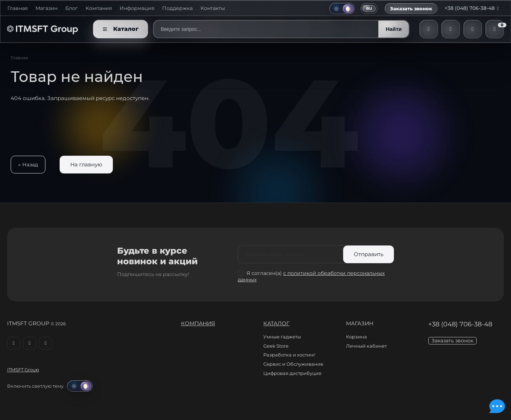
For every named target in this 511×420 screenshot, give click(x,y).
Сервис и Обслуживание (293, 364)
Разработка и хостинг (289, 355)
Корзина (356, 337)
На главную (86, 164)
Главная (18, 8)
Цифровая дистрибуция (292, 373)
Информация (137, 8)
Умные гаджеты (282, 337)
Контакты (213, 8)
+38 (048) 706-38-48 (473, 8)
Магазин (46, 8)
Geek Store (276, 346)
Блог (72, 8)
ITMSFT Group (23, 370)
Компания (99, 8)
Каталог (276, 323)
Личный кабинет (366, 346)
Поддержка (177, 8)
